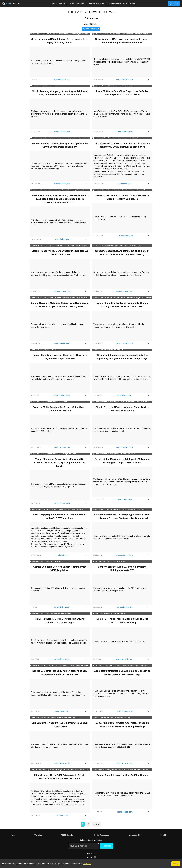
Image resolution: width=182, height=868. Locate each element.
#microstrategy (113, 246)
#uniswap (117, 402)
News (54, 3)
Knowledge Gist (114, 3)
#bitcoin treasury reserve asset (141, 34)
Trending (63, 3)
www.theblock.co (62, 239)
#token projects (56, 666)
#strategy (64, 454)
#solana (47, 718)
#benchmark (89, 138)
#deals (61, 190)
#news (42, 34)
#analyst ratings (50, 298)
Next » (97, 824)
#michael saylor (118, 770)
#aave (133, 402)
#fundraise (49, 34)
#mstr (55, 770)
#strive (138, 138)
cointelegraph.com (125, 812)
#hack (42, 718)
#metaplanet (123, 246)
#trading (104, 138)
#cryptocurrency (74, 770)
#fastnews (77, 718)
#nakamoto (72, 454)
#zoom (123, 666)
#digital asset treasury (84, 34)
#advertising (55, 614)
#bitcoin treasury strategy (73, 190)
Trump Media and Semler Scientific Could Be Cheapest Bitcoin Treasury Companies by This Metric (60, 463)
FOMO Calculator (77, 3)
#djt (59, 454)
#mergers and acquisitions (54, 138)
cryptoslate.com (125, 184)
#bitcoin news (58, 34)
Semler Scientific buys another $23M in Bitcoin (122, 775)
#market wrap (126, 402)
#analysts (68, 138)
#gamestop (66, 509)
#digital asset (63, 770)
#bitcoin (110, 86)
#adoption (58, 509)
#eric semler (131, 298)
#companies (87, 190)
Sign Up (174, 4)
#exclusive (117, 86)
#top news (117, 190)
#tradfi (110, 138)
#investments (49, 509)
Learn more (87, 864)
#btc (51, 770)
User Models (93, 18)
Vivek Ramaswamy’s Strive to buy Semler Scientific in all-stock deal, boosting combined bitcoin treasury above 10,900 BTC (60, 199)
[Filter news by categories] (31, 34)
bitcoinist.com (62, 815)
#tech (48, 666)
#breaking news (127, 190)
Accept (176, 864)
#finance (98, 34)
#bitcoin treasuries (139, 770)
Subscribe (107, 846)
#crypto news (117, 138)
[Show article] (86, 80)
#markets (36, 34)
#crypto (41, 509)
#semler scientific (69, 34)
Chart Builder (129, 3)
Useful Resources (96, 3)
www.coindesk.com (62, 80)
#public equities (90, 666)
